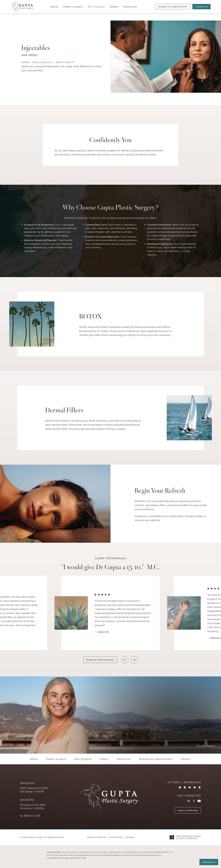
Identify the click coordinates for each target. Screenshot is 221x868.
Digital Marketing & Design (186, 837)
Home (25, 62)
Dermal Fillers (64, 409)
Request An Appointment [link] (156, 759)
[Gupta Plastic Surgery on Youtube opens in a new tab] (199, 801)
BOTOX (91, 316)
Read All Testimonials (100, 660)
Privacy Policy (116, 837)
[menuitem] (55, 7)
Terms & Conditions (97, 837)
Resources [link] (130, 7)
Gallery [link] (114, 7)
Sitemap (130, 837)
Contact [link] (186, 759)
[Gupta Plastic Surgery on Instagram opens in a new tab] (189, 801)
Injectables (65, 62)
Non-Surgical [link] (96, 7)
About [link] (54, 7)
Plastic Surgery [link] (73, 7)
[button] (134, 660)
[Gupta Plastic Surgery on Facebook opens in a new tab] (194, 801)
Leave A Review (188, 810)
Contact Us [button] (209, 862)
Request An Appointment (173, 7)
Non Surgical (43, 62)
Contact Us (201, 7)
